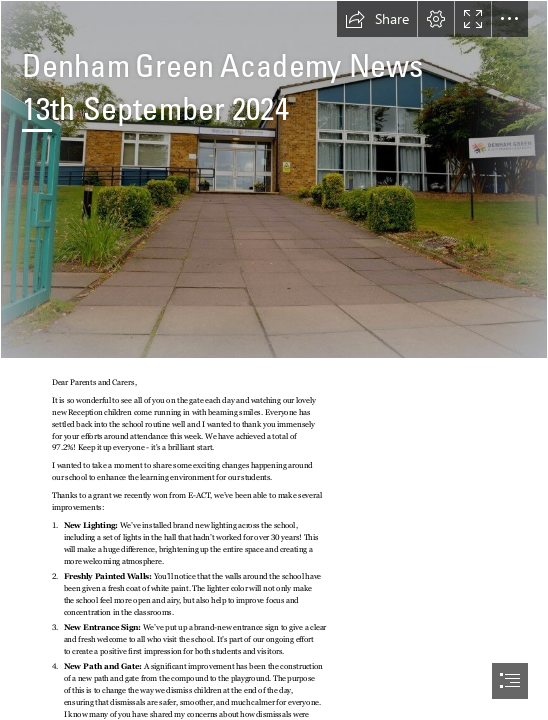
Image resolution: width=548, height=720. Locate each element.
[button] (377, 19)
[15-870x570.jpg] (274, 179)
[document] (274, 360)
